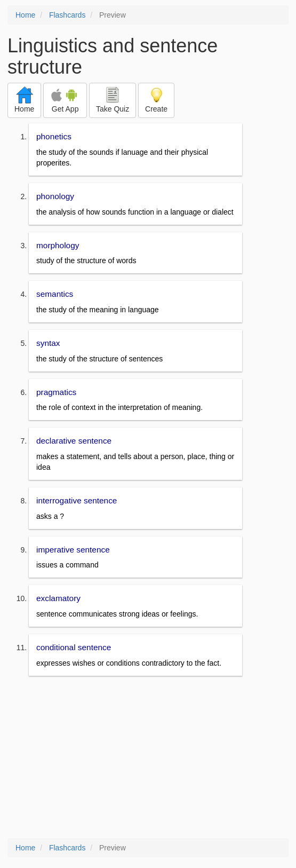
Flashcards (67, 15)
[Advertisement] (148, 758)
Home (25, 15)
